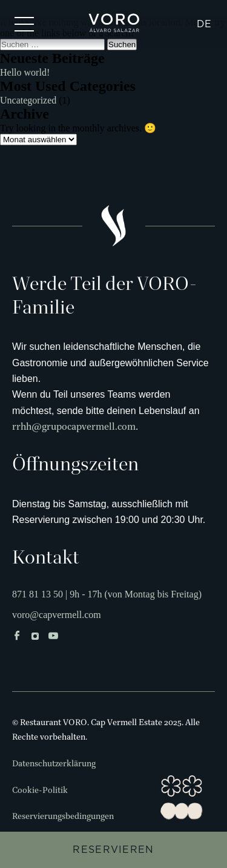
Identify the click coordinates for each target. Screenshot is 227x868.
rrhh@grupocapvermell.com (74, 427)
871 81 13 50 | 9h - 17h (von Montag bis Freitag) (107, 594)
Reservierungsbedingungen (63, 817)
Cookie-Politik (40, 791)
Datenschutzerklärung (54, 764)
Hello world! (25, 72)
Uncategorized (28, 100)
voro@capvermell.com (57, 615)
